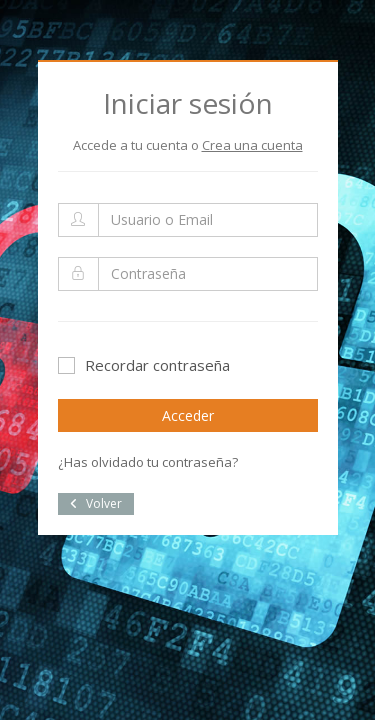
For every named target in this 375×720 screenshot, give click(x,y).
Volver (96, 503)
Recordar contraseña (144, 365)
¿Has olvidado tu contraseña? (148, 462)
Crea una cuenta (252, 145)
